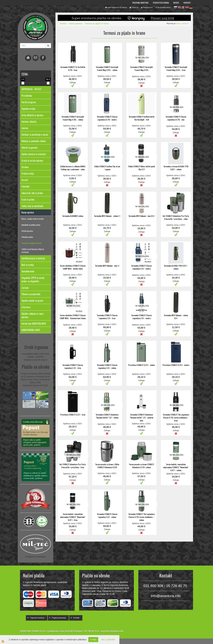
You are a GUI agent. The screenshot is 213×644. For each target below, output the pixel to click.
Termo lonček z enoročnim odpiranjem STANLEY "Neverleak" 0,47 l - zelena (176, 467)
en (179, 7)
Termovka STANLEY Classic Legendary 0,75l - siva (176, 118)
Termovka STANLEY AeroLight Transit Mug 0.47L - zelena (107, 68)
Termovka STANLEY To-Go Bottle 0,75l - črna (73, 68)
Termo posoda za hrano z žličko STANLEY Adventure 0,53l (107, 466)
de (191, 7)
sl (175, 7)
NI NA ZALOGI (142, 58)
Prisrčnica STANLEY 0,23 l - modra (176, 365)
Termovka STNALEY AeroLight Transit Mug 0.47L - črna (176, 68)
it (183, 7)
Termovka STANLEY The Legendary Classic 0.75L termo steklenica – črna (176, 417)
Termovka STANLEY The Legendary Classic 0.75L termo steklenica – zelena (141, 517)
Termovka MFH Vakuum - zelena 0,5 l (176, 317)
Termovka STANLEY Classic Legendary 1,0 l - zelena (107, 515)
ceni (178, 24)
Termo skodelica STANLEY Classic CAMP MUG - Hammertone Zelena (73, 317)
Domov (63, 24)
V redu (93, 640)
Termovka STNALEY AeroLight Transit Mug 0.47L (141, 68)
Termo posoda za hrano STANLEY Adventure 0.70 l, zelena (141, 466)
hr (187, 7)
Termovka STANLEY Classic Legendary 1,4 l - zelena (107, 366)
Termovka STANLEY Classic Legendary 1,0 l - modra (141, 267)
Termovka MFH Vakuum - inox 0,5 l (141, 216)
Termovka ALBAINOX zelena (73, 216)
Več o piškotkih (108, 640)
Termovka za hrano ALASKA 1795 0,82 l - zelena (176, 168)
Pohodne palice (27, 237)
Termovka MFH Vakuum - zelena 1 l (107, 216)
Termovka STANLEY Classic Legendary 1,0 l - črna (107, 317)
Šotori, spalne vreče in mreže (33, 219)
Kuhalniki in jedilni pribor (31, 225)
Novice (176, 3)
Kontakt (187, 3)
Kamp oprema (76, 24)
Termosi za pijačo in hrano (31, 243)
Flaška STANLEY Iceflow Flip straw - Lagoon (107, 168)
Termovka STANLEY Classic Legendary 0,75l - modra (107, 118)
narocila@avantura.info (112, 631)
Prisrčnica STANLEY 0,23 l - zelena (141, 365)
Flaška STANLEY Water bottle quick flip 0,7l (141, 168)
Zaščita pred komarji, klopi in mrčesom (33, 251)
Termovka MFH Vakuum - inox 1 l (107, 266)
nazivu (185, 24)
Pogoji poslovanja (161, 3)
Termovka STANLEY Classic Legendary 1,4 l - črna (73, 366)
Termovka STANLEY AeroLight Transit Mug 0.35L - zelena (73, 118)
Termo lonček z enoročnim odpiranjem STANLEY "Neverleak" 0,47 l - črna (73, 517)
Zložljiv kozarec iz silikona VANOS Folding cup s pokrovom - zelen (73, 168)
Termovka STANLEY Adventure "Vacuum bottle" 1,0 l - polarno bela (141, 417)
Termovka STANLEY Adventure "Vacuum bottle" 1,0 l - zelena (107, 416)
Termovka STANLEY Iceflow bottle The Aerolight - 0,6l (141, 118)
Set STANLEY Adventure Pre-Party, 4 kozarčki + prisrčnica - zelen (176, 217)
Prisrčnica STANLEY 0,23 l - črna (73, 415)
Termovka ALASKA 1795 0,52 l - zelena (176, 267)
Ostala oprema (27, 231)
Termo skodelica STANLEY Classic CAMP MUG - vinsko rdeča (73, 267)
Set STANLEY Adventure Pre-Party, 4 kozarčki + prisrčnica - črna (73, 466)
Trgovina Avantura (140, 3)
